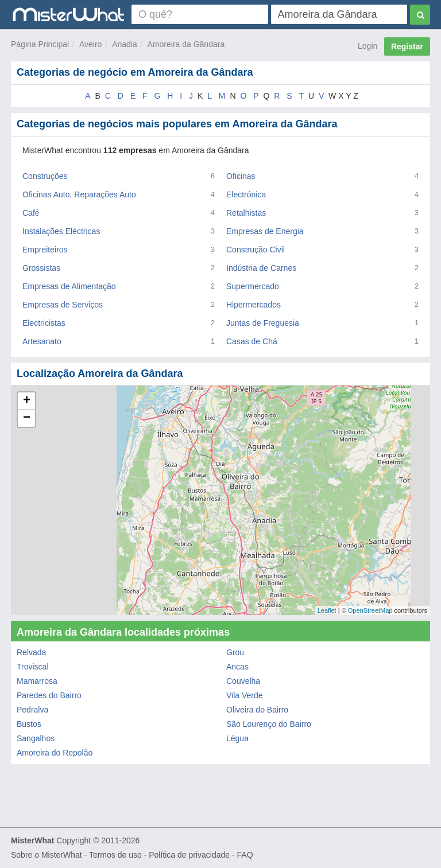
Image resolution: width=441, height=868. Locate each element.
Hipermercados (254, 305)
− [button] (27, 418)
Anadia (125, 44)
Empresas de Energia (265, 231)
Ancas (237, 667)
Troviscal (33, 667)
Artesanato (42, 341)
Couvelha (243, 681)
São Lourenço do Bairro (269, 724)
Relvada (31, 652)
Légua (237, 738)
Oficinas (241, 176)
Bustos (29, 724)
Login (367, 46)
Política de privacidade (189, 855)
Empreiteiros (45, 250)
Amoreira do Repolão (55, 753)
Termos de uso (115, 855)
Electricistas (44, 323)
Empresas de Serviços (63, 305)
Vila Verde (245, 695)
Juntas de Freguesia (263, 323)
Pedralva (32, 710)
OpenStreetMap (370, 610)
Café (31, 213)
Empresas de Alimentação (69, 286)
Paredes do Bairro (49, 695)
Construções (45, 176)
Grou (235, 652)
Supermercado (253, 286)
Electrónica (246, 194)
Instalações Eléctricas (61, 231)
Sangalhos (36, 738)
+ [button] (27, 401)
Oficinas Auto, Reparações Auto (79, 194)
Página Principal (40, 44)
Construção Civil (256, 250)
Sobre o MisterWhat (47, 855)
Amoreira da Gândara (186, 44)
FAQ (245, 855)
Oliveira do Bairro (257, 710)
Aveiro (90, 44)
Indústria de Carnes (261, 268)
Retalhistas (246, 213)
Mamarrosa (37, 681)
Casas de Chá (252, 341)
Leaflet (327, 610)
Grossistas (41, 268)
